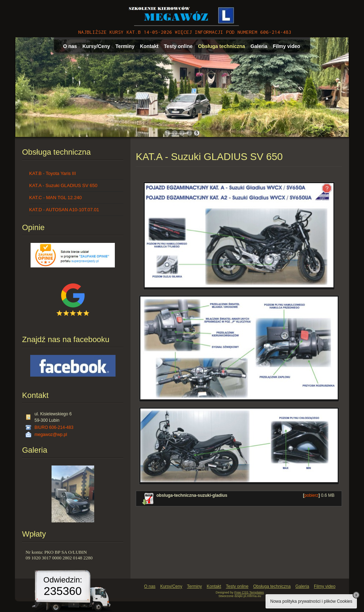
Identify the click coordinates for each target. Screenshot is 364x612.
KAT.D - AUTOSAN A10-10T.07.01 (64, 210)
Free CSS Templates (249, 592)
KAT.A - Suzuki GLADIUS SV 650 (63, 185)
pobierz (311, 495)
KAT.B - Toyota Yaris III (52, 173)
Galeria (259, 46)
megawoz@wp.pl (51, 435)
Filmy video (287, 46)
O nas (70, 46)
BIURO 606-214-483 (54, 427)
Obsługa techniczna (221, 46)
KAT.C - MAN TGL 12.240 (55, 198)
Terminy (125, 46)
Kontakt (149, 46)
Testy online (178, 46)
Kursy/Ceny (96, 46)
